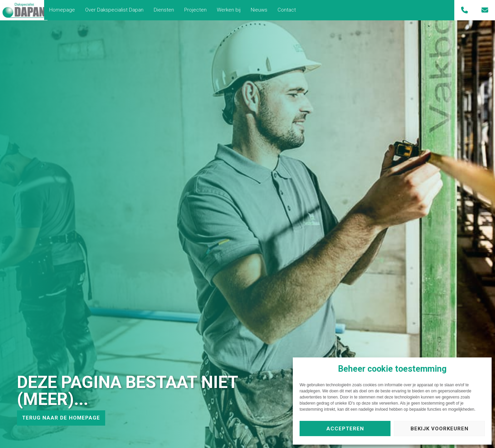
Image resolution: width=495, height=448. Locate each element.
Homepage (65, 10)
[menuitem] (65, 10)
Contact (290, 10)
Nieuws (262, 10)
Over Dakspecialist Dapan (118, 10)
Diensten (167, 10)
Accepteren (345, 429)
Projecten (199, 10)
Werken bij (232, 10)
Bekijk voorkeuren (440, 429)
